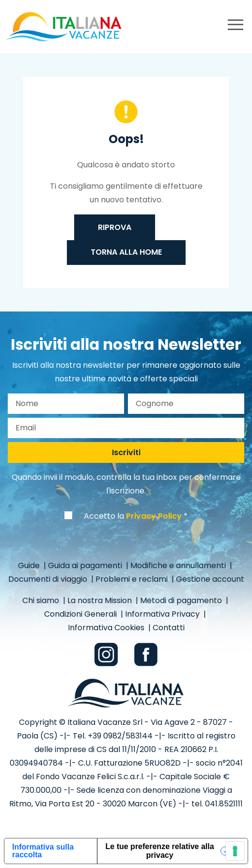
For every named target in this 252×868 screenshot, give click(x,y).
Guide (30, 565)
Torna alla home (126, 252)
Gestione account (210, 579)
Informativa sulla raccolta (43, 851)
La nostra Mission (101, 600)
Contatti (169, 628)
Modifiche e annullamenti (179, 565)
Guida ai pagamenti (86, 565)
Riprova (115, 227)
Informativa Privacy (163, 614)
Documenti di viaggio (49, 579)
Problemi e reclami (133, 579)
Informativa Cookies (107, 628)
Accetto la (133, 516)
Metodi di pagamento (182, 600)
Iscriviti (126, 452)
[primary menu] (236, 26)
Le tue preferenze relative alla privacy (160, 851)
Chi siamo (42, 600)
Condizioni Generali (81, 614)
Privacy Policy (154, 516)
